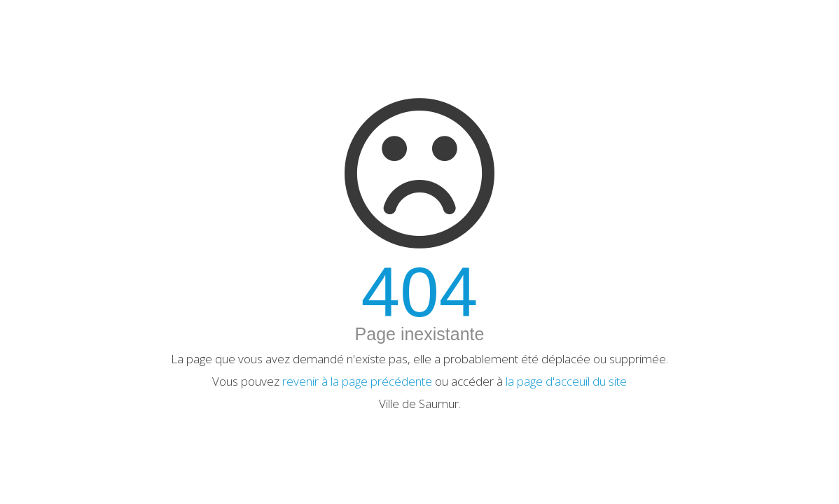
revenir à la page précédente (357, 381)
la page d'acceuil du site (566, 381)
